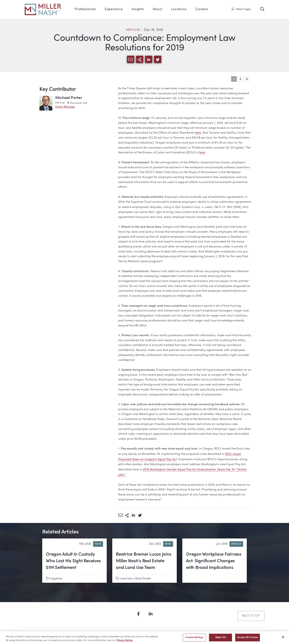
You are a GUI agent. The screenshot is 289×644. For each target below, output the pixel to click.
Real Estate (143, 579)
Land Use (126, 579)
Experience (114, 9)
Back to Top (251, 616)
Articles (133, 30)
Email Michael (65, 107)
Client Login (241, 9)
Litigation (56, 579)
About (157, 9)
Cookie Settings (194, 639)
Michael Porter (69, 98)
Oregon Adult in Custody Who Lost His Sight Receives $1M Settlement (73, 561)
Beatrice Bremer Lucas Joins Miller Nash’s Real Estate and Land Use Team (144, 561)
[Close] (283, 638)
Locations (179, 9)
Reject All (221, 639)
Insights (138, 9)
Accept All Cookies (248, 639)
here (198, 133)
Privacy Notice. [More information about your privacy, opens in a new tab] (125, 642)
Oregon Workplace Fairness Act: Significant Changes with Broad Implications (214, 561)
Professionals (85, 9)
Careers (202, 9)
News (98, 544)
